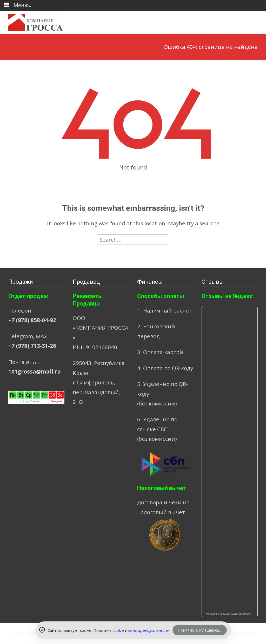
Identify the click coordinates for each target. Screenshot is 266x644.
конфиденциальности (149, 630)
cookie (118, 630)
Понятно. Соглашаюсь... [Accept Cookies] (200, 630)
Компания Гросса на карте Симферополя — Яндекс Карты (232, 614)
